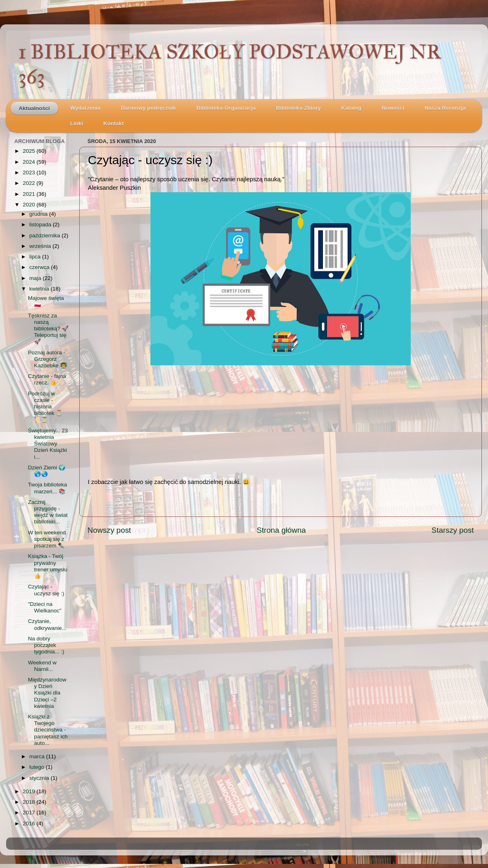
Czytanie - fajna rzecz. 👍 (47, 379)
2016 (30, 824)
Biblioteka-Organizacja (226, 108)
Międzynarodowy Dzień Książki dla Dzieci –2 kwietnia (47, 693)
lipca (36, 257)
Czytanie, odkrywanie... (47, 624)
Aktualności (34, 108)
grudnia (39, 214)
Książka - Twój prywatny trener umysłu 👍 (48, 566)
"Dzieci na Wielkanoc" (45, 607)
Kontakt (113, 123)
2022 (30, 183)
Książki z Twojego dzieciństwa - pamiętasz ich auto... (48, 730)
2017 (30, 813)
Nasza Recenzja (445, 108)
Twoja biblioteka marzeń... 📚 (48, 488)
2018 (30, 802)
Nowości (393, 108)
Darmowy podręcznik (148, 108)
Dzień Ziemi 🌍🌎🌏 (47, 471)
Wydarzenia (86, 108)
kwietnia (40, 289)
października (46, 235)
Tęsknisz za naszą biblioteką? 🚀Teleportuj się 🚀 (48, 329)
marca (38, 756)
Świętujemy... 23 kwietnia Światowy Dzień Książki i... (48, 444)
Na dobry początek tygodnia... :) (46, 645)
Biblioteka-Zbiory (298, 108)
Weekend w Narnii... (42, 666)
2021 (30, 194)
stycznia (40, 778)
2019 (30, 791)
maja (36, 278)
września (41, 246)
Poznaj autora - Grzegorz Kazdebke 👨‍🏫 (48, 359)
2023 (30, 173)
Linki (77, 123)
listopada (41, 225)
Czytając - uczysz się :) (46, 590)
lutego (38, 767)
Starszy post (453, 530)
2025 (30, 151)
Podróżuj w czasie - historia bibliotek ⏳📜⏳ (45, 407)
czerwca (40, 267)
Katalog (351, 108)
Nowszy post (109, 530)
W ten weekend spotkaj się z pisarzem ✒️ (47, 539)
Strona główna (281, 530)
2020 (30, 205)
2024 (30, 162)
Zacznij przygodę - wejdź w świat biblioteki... (48, 512)
